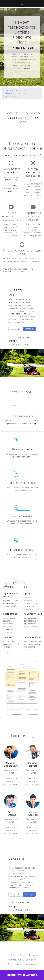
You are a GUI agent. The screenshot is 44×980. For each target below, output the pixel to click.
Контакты (33, 955)
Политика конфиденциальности (22, 960)
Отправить (29, 329)
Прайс (23, 955)
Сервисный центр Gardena (15, 90)
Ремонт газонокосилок (16, 93)
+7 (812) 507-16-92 (22, 48)
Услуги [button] (11, 955)
